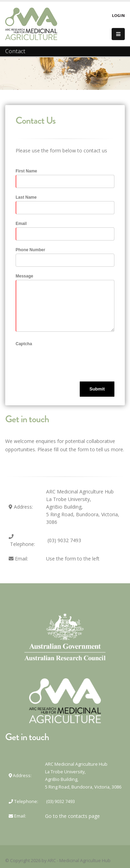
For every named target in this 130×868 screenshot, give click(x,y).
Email (21, 224)
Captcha (24, 344)
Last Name (26, 197)
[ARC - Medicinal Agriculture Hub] (31, 23)
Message (24, 276)
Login (118, 15)
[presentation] (68, 361)
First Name (26, 171)
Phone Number (30, 250)
